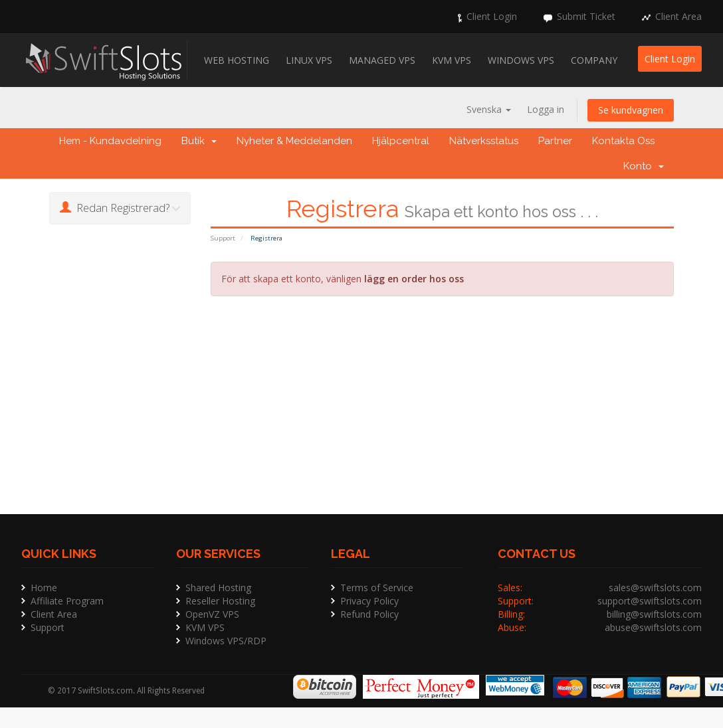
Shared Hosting (218, 588)
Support (223, 238)
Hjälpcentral (401, 141)
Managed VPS (382, 60)
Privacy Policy (369, 601)
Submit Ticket (586, 16)
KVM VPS (452, 60)
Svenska (489, 109)
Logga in (546, 109)
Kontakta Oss (623, 141)
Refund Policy (369, 614)
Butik (199, 141)
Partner (555, 141)
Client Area (678, 16)
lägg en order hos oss (414, 279)
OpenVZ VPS (212, 614)
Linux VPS (309, 60)
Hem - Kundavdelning (110, 141)
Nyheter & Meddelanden (294, 141)
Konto (644, 166)
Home (44, 588)
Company (594, 60)
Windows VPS (521, 60)
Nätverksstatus (484, 141)
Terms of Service (377, 588)
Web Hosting (237, 60)
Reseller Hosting (220, 601)
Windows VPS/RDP (226, 641)
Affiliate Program (67, 601)
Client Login (492, 16)
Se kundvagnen (631, 110)
